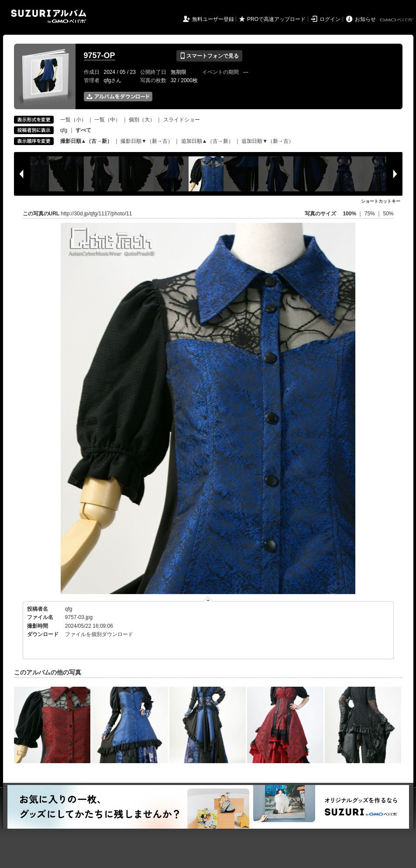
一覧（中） (107, 120)
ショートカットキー (381, 201)
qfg (64, 130)
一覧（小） (73, 120)
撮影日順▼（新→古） (147, 141)
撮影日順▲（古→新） (86, 141)
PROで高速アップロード (276, 19)
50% (388, 214)
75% (370, 214)
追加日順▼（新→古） (268, 141)
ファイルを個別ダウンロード (99, 634)
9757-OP (100, 55)
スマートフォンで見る (209, 56)
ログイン (330, 19)
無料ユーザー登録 (213, 19)
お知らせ (365, 19)
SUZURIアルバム (49, 16)
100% (349, 214)
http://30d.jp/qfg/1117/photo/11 (97, 214)
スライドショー (182, 120)
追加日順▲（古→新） (207, 141)
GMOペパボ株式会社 (397, 20)
